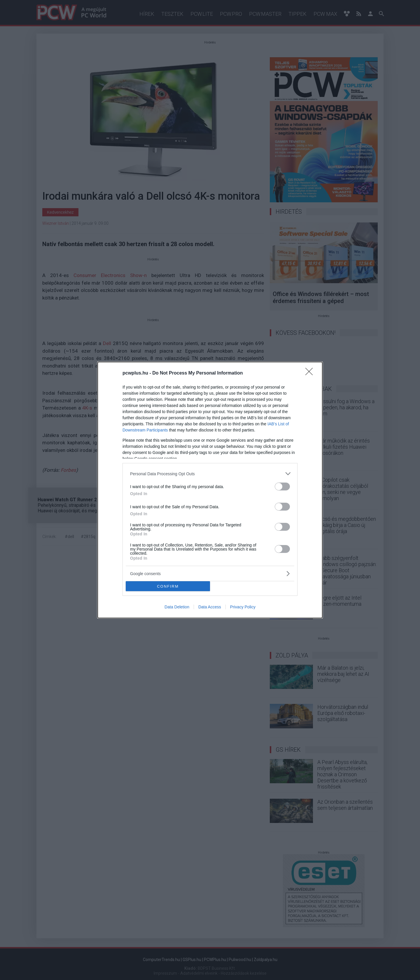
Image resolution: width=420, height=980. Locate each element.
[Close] (311, 373)
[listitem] (210, 474)
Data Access (210, 607)
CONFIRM (168, 586)
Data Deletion (177, 607)
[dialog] (210, 490)
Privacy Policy (243, 607)
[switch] (282, 486)
